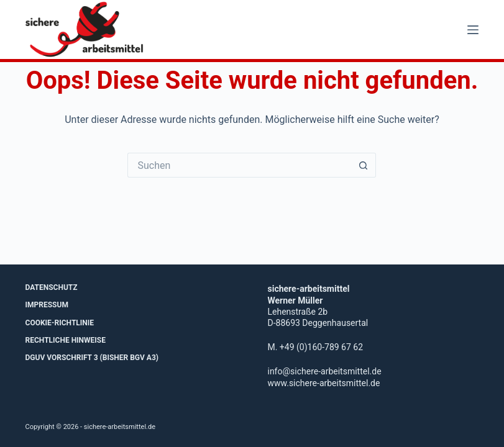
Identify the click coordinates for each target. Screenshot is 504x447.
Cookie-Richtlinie (60, 323)
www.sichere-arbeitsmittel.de (323, 383)
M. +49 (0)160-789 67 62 (315, 347)
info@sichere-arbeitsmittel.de (324, 371)
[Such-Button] (364, 165)
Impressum (47, 305)
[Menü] (473, 30)
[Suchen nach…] (239, 165)
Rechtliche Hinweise (66, 340)
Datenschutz (52, 287)
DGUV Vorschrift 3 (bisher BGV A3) (92, 358)
